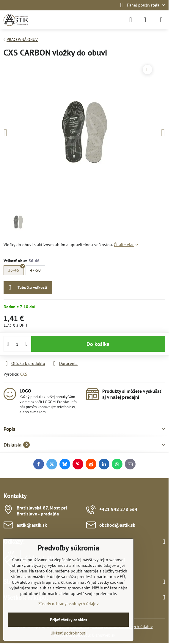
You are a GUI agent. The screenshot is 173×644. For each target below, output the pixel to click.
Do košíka (98, 344)
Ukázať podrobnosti (69, 633)
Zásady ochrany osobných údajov (69, 604)
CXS (24, 374)
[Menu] (161, 20)
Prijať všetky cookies (69, 620)
